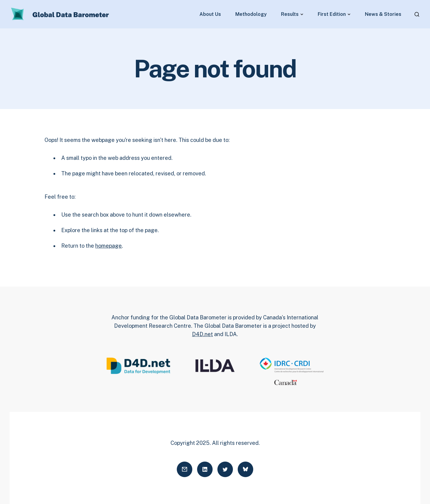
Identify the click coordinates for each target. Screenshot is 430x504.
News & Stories (383, 14)
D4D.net (202, 334)
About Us (210, 14)
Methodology (251, 14)
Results (290, 14)
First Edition (332, 14)
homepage (109, 246)
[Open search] (417, 14)
